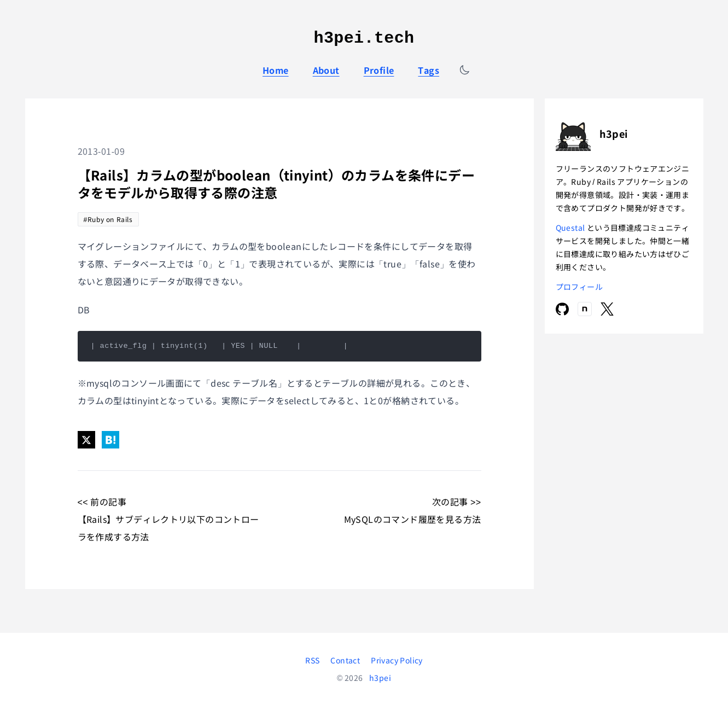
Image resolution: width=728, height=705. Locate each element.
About (326, 70)
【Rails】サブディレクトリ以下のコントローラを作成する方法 (168, 528)
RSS (312, 660)
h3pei (380, 678)
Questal (571, 228)
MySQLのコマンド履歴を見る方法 (413, 519)
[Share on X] (86, 440)
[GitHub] (562, 309)
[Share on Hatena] (110, 440)
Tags (429, 70)
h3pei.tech (364, 38)
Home (276, 70)
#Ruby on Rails (108, 219)
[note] (585, 309)
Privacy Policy (397, 660)
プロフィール (579, 287)
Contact (345, 660)
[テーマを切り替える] (464, 70)
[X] (607, 309)
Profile (379, 70)
